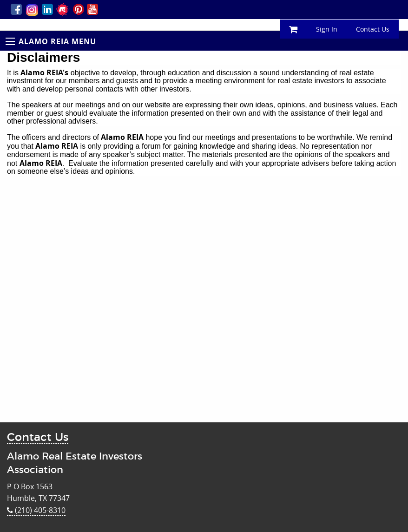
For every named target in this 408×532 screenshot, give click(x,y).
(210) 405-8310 (36, 510)
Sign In (327, 29)
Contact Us (373, 29)
